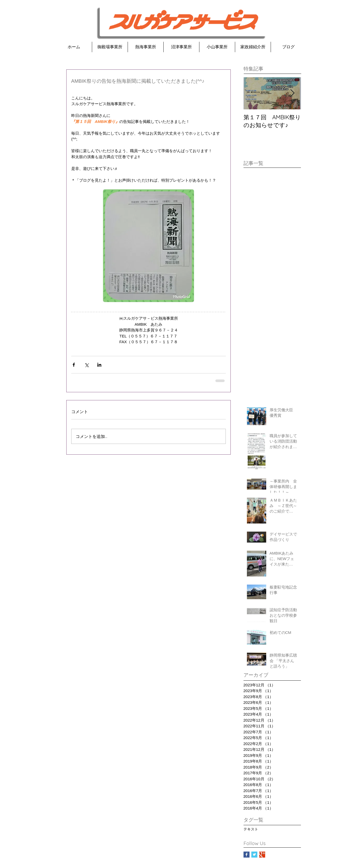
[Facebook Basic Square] (247, 855)
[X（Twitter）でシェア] (87, 365)
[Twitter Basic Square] (254, 855)
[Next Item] (293, 93)
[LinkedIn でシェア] (99, 365)
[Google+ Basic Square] (262, 855)
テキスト (251, 829)
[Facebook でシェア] (74, 365)
